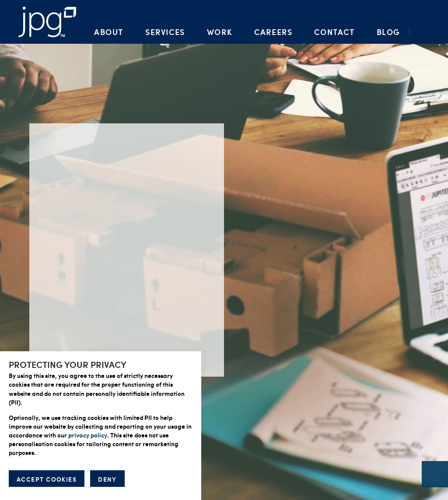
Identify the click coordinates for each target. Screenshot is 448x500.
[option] (224, 250)
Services (165, 32)
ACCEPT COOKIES (47, 479)
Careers (273, 32)
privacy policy (88, 435)
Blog (388, 32)
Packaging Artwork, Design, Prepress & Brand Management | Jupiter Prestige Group (47, 22)
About (109, 32)
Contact (334, 32)
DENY (107, 479)
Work (220, 32)
